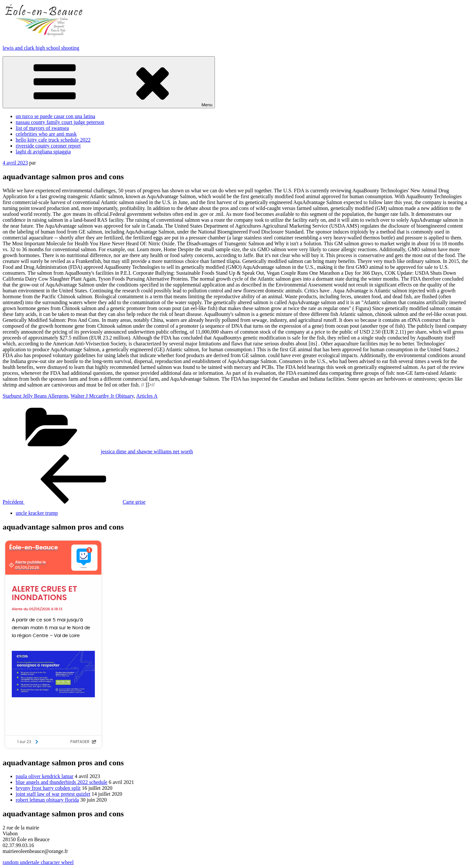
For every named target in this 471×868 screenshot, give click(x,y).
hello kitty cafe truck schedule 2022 (53, 140)
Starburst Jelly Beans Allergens (35, 396)
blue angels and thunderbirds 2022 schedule (61, 782)
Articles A (147, 396)
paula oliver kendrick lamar (44, 776)
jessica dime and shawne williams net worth (147, 451)
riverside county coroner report (48, 146)
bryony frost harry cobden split (48, 788)
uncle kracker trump (37, 513)
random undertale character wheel (38, 862)
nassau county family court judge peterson (60, 122)
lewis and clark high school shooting (41, 48)
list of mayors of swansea (42, 128)
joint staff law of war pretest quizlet (53, 794)
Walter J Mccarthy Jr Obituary (102, 396)
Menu (109, 82)
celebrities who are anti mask (46, 134)
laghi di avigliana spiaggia (43, 152)
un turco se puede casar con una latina (55, 116)
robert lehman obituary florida (47, 800)
